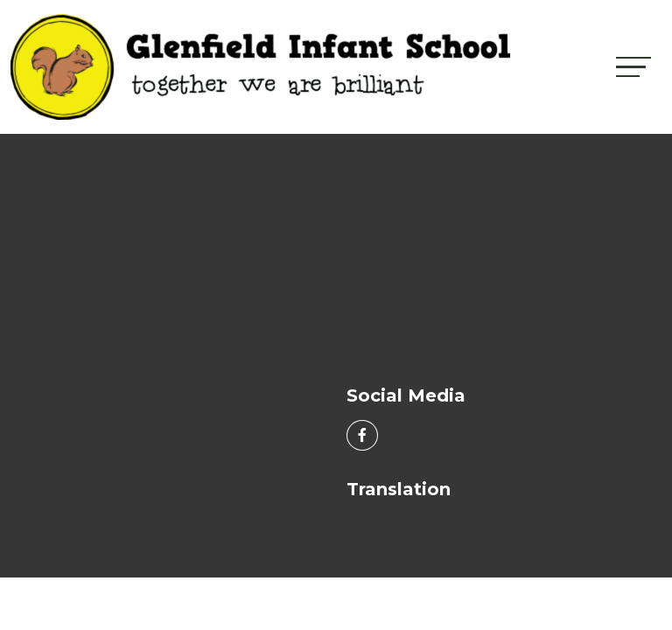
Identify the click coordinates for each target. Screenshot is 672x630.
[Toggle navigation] (633, 67)
